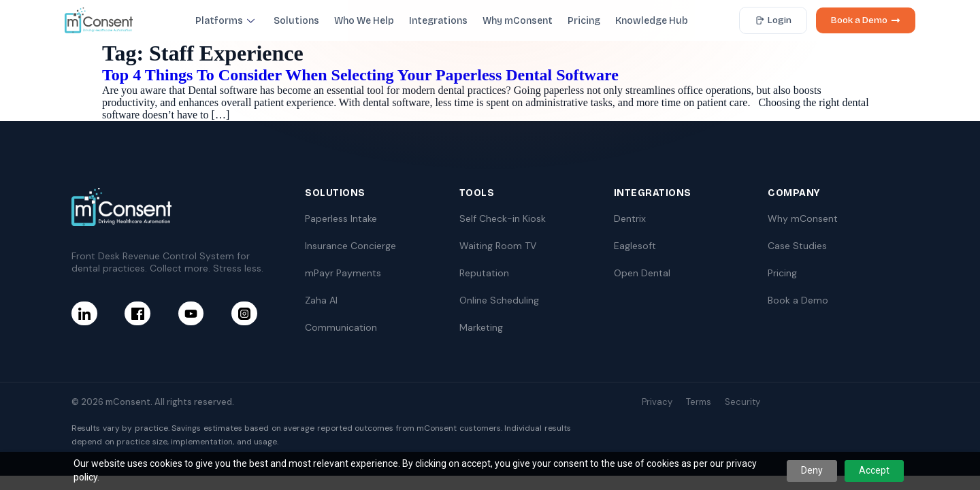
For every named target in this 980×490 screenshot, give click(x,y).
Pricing (584, 21)
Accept (874, 470)
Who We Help (364, 21)
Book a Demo (866, 20)
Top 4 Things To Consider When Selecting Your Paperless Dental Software (360, 75)
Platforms (225, 21)
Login (773, 20)
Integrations (438, 21)
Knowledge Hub (652, 21)
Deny (812, 470)
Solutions (296, 21)
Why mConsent (518, 21)
